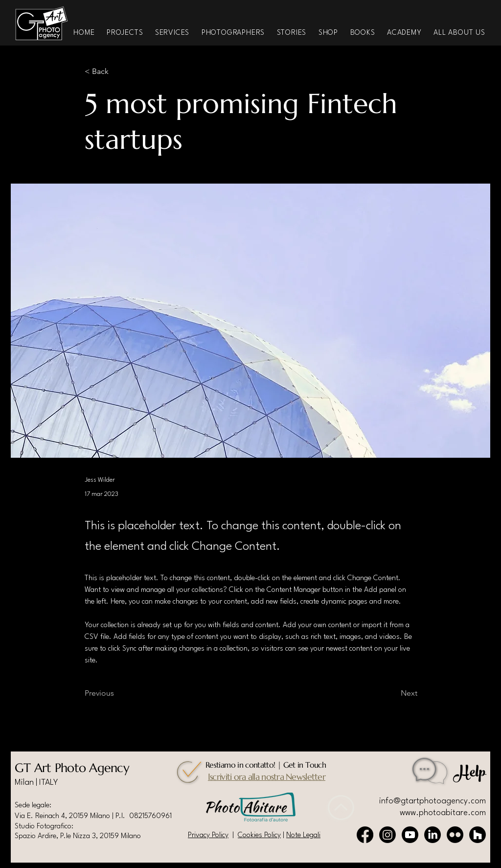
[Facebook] (365, 835)
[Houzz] (478, 835)
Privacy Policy (208, 835)
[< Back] (117, 72)
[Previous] (117, 693)
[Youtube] (410, 835)
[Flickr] (455, 835)
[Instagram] (387, 835)
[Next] (393, 693)
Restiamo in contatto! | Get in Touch (266, 765)
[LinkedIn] (433, 835)
